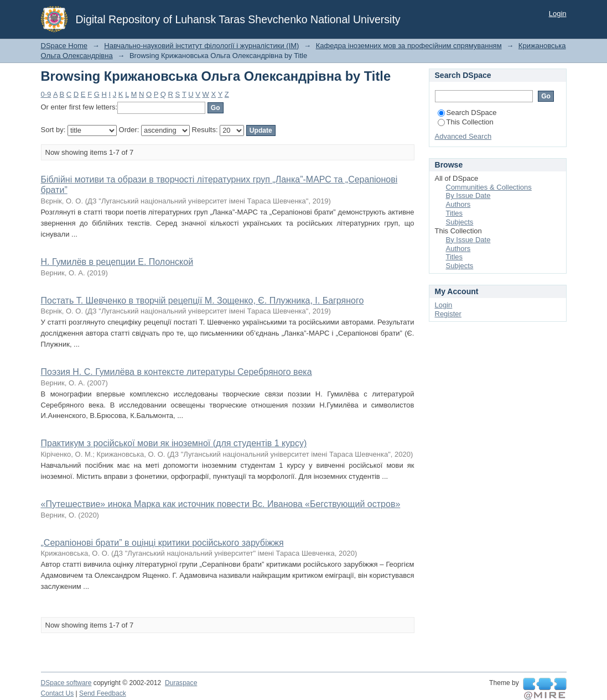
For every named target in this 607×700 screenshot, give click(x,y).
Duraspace (181, 683)
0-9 (46, 94)
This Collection (466, 122)
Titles (455, 213)
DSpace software (66, 683)
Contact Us (58, 693)
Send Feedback (103, 693)
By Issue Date (468, 195)
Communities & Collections (489, 187)
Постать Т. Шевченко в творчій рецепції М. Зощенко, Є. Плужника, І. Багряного (203, 301)
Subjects (460, 222)
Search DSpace (467, 113)
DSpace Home (64, 46)
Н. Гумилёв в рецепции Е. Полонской (117, 262)
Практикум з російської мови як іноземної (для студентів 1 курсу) (174, 443)
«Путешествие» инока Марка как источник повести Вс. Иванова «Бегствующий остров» (221, 504)
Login (558, 14)
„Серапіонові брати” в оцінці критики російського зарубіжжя (162, 543)
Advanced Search (463, 136)
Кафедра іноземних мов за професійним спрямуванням (409, 46)
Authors (458, 204)
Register (448, 314)
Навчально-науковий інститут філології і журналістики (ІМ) (201, 46)
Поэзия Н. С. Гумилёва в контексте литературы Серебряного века (177, 372)
